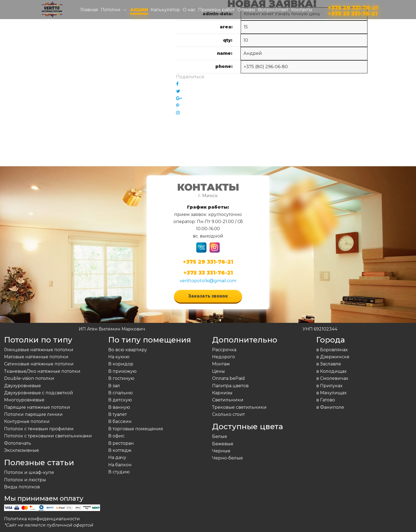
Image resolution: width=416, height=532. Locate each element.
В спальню (120, 393)
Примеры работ (216, 10)
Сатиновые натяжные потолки (39, 364)
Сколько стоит (228, 414)
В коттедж (120, 450)
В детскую (120, 400)
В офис (116, 436)
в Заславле (329, 364)
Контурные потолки (27, 421)
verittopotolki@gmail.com (208, 281)
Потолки (111, 10)
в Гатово (326, 400)
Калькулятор (165, 10)
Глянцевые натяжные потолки (39, 350)
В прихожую (122, 371)
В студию (119, 472)
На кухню (119, 357)
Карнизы (222, 393)
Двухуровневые (22, 386)
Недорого (224, 357)
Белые (220, 436)
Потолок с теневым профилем (39, 429)
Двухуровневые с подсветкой (39, 393)
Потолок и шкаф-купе (29, 472)
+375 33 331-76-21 (353, 13)
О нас (189, 10)
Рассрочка (224, 350)
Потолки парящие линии (33, 414)
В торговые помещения (136, 429)
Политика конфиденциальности (42, 519)
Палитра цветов (230, 386)
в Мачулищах (331, 393)
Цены (218, 371)
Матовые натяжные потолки (36, 357)
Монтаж (221, 364)
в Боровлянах (332, 350)
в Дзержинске (333, 357)
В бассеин (120, 421)
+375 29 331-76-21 (353, 7)
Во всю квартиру (128, 350)
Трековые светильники (239, 407)
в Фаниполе (330, 407)
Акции (139, 10)
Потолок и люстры (25, 480)
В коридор (121, 364)
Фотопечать (18, 443)
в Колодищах (331, 371)
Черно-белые (227, 458)
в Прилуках (329, 386)
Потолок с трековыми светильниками (48, 436)
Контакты (302, 10)
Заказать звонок (208, 296)
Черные (221, 451)
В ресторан (121, 443)
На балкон (120, 465)
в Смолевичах (332, 378)
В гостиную (121, 378)
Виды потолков (22, 487)
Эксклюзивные (22, 450)
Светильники (228, 400)
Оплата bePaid (228, 378)
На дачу (117, 457)
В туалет (117, 414)
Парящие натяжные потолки (37, 407)
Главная (89, 10)
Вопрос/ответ (273, 10)
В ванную (119, 407)
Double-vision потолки (29, 378)
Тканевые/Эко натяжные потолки (42, 371)
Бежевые (223, 444)
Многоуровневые (24, 400)
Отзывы (246, 10)
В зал (114, 386)
